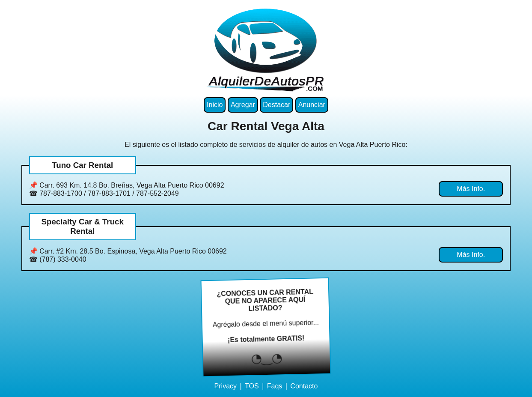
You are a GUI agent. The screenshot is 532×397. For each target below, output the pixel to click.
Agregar (243, 105)
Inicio (215, 105)
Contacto (304, 386)
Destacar (276, 105)
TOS (252, 386)
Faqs (275, 386)
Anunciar (312, 105)
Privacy (226, 386)
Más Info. (471, 189)
